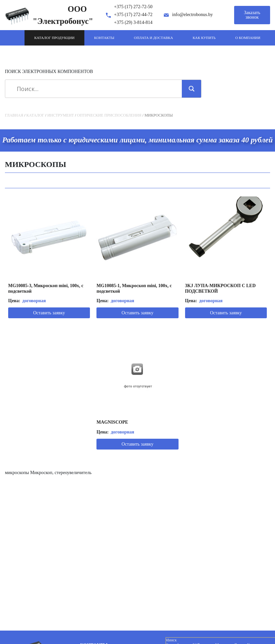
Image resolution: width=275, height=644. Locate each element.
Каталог (35, 115)
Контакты (104, 38)
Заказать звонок (252, 15)
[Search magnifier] (192, 89)
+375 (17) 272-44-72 (133, 15)
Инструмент (61, 115)
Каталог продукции (54, 38)
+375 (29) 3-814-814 (133, 22)
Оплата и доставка (154, 38)
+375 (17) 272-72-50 (133, 7)
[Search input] (96, 89)
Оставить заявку (49, 313)
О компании (248, 38)
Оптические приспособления (109, 115)
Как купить (204, 38)
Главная (14, 115)
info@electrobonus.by (192, 15)
